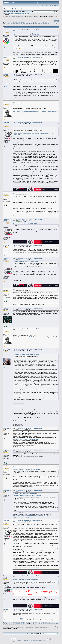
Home (7, 14)
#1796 (57, 467)
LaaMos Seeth (7, 428)
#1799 (57, 577)
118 (38, 25)
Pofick (5, 58)
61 (40, 23)
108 (18, 25)
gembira (6, 30)
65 (45, 23)
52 (27, 23)
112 (26, 25)
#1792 (57, 330)
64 (44, 23)
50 (24, 23)
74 (10, 24)
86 (28, 24)
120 (42, 25)
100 (49, 24)
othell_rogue (7, 350)
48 (21, 23)
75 (12, 24)
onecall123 (6, 246)
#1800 (57, 610)
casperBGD (7, 450)
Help (11, 14)
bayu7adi (6, 74)
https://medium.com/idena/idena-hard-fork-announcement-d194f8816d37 (31, 516)
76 (13, 24)
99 (47, 24)
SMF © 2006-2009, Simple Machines (37, 640)
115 (32, 25)
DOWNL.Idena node (35, 620)
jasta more (6, 610)
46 (18, 23)
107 (16, 25)
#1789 (57, 259)
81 (20, 24)
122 (46, 25)
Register (23, 14)
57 (34, 23)
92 (37, 24)
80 (19, 24)
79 (18, 24)
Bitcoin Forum (6, 17)
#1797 (57, 491)
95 (41, 24)
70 (5, 24)
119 (40, 25)
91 (35, 24)
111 (24, 25)
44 (15, 23)
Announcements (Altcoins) (32, 17)
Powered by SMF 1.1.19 (23, 640)
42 (12, 23)
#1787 (57, 221)
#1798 (57, 521)
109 (20, 25)
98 (45, 24)
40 (10, 23)
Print (57, 25)
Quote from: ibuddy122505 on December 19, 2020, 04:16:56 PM (26, 579)
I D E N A (22, 618)
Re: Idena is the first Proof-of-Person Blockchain (29, 30)
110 (22, 25)
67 (48, 23)
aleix (5, 102)
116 (34, 25)
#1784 (57, 103)
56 (32, 23)
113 (28, 25)
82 (22, 24)
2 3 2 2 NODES (23, 620)
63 (43, 23)
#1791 (57, 309)
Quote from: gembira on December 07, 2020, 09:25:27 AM (25, 78)
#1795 (57, 451)
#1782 (57, 58)
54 (30, 23)
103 (8, 25)
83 (23, 24)
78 (16, 24)
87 (29, 24)
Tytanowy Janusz (6, 123)
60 (38, 23)
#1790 (57, 290)
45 (17, 23)
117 (36, 25)
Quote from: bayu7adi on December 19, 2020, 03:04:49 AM (25, 494)
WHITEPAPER (29, 621)
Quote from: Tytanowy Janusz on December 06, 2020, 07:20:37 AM (27, 353)
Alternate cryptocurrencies (18, 17)
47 (20, 23)
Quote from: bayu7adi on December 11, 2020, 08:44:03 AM (25, 224)
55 (31, 23)
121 (44, 25)
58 (35, 23)
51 (25, 23)
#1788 (57, 246)
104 (10, 25)
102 (6, 25)
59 (37, 23)
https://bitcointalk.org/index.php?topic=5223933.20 (25, 439)
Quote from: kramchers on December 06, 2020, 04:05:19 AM (27, 35)
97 (44, 24)
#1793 (57, 350)
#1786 (57, 194)
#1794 (57, 429)
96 (43, 24)
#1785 (57, 123)
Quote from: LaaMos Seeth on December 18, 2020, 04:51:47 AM (26, 469)
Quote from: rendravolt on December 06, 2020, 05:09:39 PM (26, 33)
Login (18, 14)
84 (25, 24)
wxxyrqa (6, 308)
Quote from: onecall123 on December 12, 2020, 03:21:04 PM (26, 262)
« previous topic (56, 21)
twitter (36, 621)
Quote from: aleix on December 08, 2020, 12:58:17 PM (24, 126)
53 (28, 23)
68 (50, 23)
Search (14, 14)
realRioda (23, 222)
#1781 (57, 30)
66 (47, 23)
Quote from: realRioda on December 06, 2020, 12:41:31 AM (27, 355)
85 (26, 24)
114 (30, 25)
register (21, 9)
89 (32, 24)
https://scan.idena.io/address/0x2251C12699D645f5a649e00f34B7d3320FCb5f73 (33, 276)
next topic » (57, 22)
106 (14, 25)
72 (8, 24)
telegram (22, 621)
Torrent (23, 11)
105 (12, 25)
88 (30, 24)
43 (14, 23)
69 (3, 24)
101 (4, 25)
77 (15, 24)
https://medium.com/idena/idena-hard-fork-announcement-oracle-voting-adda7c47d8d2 (35, 337)
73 (9, 24)
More (27, 14)
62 (41, 23)
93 (38, 24)
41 (11, 23)
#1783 (57, 75)
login (17, 9)
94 (40, 24)
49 (23, 23)
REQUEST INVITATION (47, 621)
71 (6, 24)
